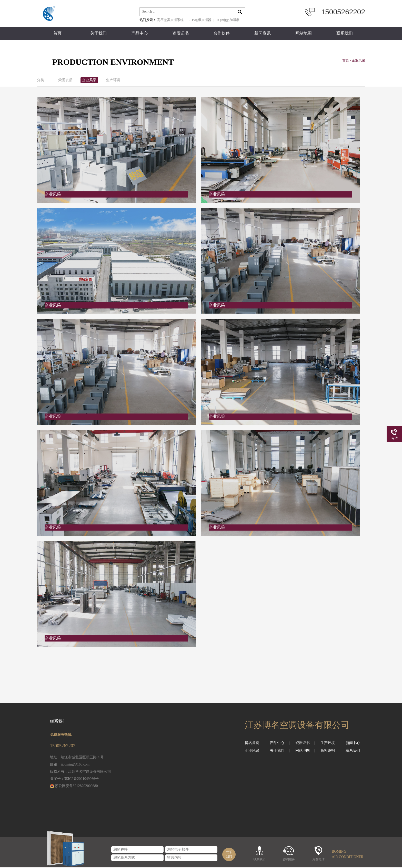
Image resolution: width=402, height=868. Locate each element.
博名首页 (255, 744)
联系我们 (345, 33)
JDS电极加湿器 (200, 20)
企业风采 (92, 81)
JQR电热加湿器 (228, 20)
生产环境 (118, 81)
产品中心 (139, 33)
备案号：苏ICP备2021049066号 (74, 779)
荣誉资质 (66, 81)
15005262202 (343, 12)
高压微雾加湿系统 (170, 20)
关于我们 (98, 33)
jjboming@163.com (75, 765)
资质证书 (180, 33)
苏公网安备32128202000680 (76, 787)
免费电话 (318, 859)
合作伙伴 (222, 33)
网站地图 (304, 33)
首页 (57, 33)
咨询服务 (289, 859)
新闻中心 (353, 744)
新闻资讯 (263, 33)
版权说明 (330, 751)
